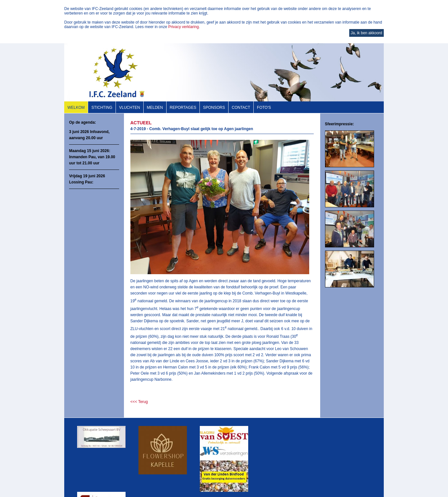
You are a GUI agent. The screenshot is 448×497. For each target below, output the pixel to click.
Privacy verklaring (183, 27)
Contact (241, 108)
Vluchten (130, 108)
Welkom (76, 108)
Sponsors (214, 108)
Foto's (264, 108)
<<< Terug (139, 402)
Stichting (102, 108)
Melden (155, 108)
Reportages (183, 108)
